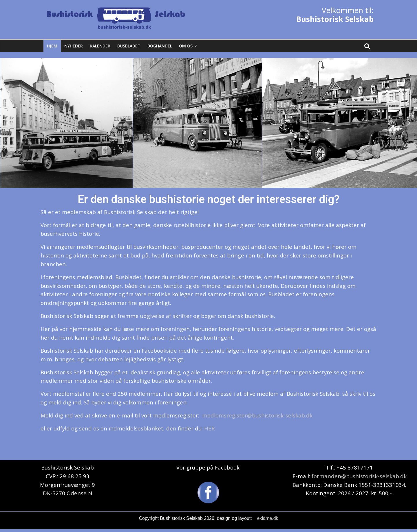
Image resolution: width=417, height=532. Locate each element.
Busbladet (129, 46)
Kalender (100, 46)
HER (210, 428)
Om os (186, 46)
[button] (9, 123)
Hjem (52, 46)
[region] (209, 123)
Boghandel (160, 46)
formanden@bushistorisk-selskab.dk (359, 476)
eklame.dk (268, 518)
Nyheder (74, 46)
